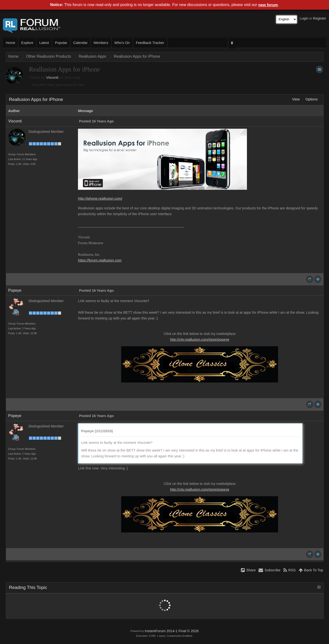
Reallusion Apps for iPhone (137, 56)
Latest (44, 43)
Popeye (15, 290)
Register (319, 18)
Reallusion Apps (92, 56)
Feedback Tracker (150, 43)
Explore (27, 43)
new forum (268, 5)
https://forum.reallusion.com (100, 260)
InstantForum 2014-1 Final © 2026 (171, 631)
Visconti (52, 78)
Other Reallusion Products (49, 56)
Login (304, 18)
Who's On (122, 43)
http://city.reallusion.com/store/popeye (200, 340)
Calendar (80, 43)
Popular (61, 43)
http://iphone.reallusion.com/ (100, 198)
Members (101, 43)
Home (10, 43)
